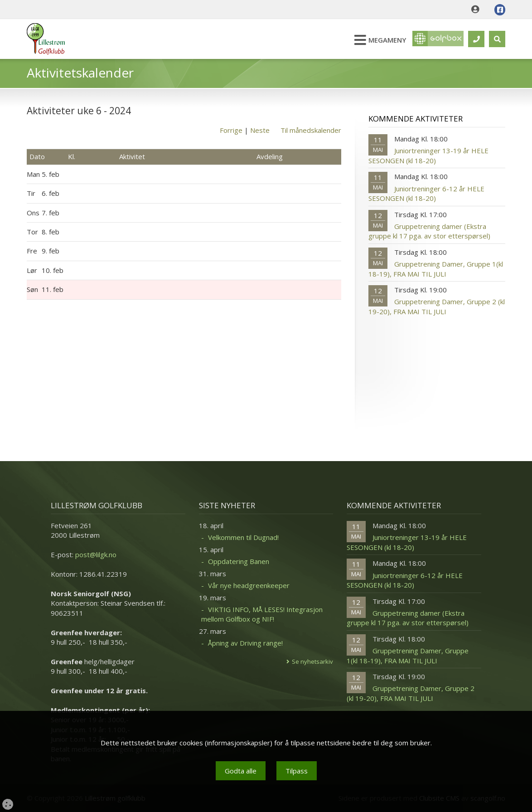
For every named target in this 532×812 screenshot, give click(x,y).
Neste (260, 130)
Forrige (231, 130)
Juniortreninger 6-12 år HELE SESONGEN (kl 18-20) (426, 193)
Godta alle (241, 771)
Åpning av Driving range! (245, 643)
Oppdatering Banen (239, 561)
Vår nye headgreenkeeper (249, 585)
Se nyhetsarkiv (312, 661)
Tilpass (297, 771)
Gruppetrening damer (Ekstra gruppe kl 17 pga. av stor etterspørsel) (429, 231)
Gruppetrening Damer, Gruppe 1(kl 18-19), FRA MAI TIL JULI (436, 269)
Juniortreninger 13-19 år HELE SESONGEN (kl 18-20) (428, 155)
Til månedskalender (311, 130)
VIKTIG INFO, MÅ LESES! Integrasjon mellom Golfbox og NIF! (262, 614)
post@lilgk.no (96, 554)
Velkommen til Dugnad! (243, 537)
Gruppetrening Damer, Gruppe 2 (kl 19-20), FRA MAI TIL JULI (437, 306)
